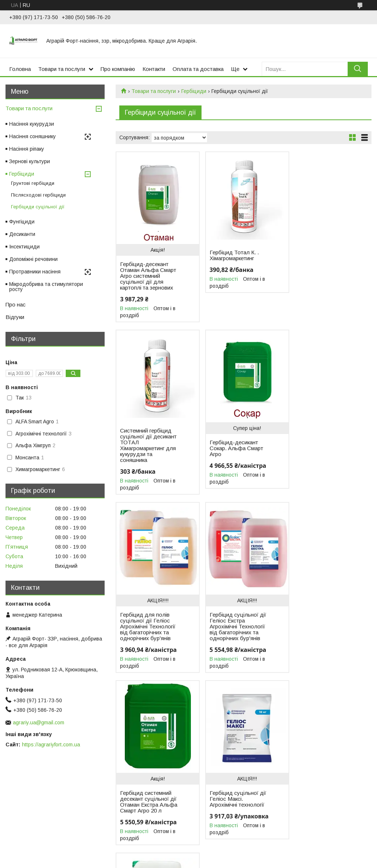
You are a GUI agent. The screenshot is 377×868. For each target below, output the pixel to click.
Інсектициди (24, 247)
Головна (20, 69)
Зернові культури (30, 161)
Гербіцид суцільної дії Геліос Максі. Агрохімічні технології (235, 627)
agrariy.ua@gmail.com (39, 722)
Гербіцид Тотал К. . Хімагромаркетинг (232, 255)
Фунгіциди (22, 222)
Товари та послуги (62, 69)
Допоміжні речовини (33, 259)
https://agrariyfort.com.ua (51, 745)
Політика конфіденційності (274, 861)
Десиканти (22, 234)
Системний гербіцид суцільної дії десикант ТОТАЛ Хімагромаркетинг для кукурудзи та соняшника (322, 267)
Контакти (154, 69)
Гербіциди (194, 91)
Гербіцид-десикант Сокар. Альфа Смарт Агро (147, 448)
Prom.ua (223, 854)
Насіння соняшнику (32, 136)
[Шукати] (358, 69)
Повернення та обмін (33, 828)
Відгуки (15, 317)
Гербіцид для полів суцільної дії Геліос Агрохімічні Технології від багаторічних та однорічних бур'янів (235, 454)
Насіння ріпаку (27, 149)
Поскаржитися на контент (216, 861)
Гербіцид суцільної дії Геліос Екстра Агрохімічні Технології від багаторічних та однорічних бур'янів (322, 454)
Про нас (16, 304)
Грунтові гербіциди (33, 183)
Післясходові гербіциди (38, 195)
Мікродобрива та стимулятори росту (46, 287)
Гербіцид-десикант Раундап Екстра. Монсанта (318, 615)
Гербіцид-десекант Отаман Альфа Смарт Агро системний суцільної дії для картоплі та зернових (148, 276)
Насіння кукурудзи (32, 124)
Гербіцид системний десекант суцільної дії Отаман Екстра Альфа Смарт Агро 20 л (149, 630)
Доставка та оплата (31, 820)
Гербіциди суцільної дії (38, 207)
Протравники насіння (35, 272)
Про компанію (118, 69)
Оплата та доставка (198, 69)
